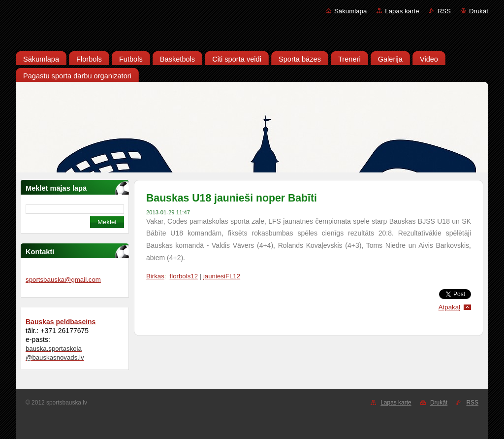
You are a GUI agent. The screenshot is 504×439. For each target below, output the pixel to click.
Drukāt (479, 11)
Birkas (155, 276)
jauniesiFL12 (222, 276)
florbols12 (184, 276)
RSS (444, 11)
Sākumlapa (350, 11)
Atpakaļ (449, 307)
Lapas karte (402, 11)
